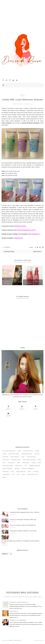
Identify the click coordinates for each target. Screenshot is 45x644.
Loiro (4, 463)
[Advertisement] (22, 15)
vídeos (4, 477)
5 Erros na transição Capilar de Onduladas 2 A (23, 525)
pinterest (35, 407)
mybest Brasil (26, 463)
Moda (18, 463)
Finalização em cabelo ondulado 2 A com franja (23, 531)
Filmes (23, 457)
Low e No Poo (11, 463)
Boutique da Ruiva (28, 451)
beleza (23, 95)
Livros (39, 460)
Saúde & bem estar (21, 471)
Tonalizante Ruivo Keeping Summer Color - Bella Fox (25, 512)
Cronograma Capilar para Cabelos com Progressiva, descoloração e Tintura (21, 542)
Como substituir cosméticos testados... (10, 281)
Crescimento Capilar (14, 454)
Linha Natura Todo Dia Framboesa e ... (33, 282)
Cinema (4, 454)
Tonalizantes (6, 474)
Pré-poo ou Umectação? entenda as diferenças (23, 520)
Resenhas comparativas (28, 469)
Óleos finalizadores (8, 466)
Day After (37, 454)
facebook (8, 407)
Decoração (5, 457)
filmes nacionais (31, 457)
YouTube (8, 414)
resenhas (17, 469)
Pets (26, 466)
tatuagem (36, 471)
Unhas (23, 474)
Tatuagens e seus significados (18, 620)
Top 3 (13, 474)
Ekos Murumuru (15, 457)
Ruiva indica (6, 471)
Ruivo (13, 471)
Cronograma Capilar (27, 454)
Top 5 (18, 474)
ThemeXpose (17, 640)
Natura (34, 463)
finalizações (6, 460)
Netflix (40, 463)
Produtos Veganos (7, 469)
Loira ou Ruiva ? (14, 611)
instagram (22, 407)
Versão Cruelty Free (32, 474)
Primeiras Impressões (35, 466)
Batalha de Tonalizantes (9, 451)
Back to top (39, 640)
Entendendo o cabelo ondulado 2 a (19, 602)
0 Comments (7, 247)
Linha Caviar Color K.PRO (29, 460)
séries (29, 471)
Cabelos (37, 451)
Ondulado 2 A (19, 466)
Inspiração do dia (16, 460)
